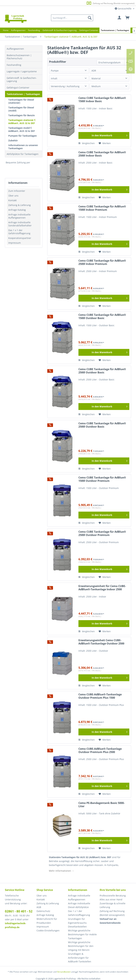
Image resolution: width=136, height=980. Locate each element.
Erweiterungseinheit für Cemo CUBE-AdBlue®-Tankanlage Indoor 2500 (102, 588)
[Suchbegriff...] (72, 18)
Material (96, 78)
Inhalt (54, 78)
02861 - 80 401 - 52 (19, 911)
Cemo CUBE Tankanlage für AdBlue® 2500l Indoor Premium (102, 262)
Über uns (13, 196)
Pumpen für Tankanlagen (23, 136)
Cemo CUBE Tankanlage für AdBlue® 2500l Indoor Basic (102, 154)
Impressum (15, 243)
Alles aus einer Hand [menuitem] (111, 899)
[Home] (6, 30)
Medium (96, 86)
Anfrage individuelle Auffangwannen (19, 216)
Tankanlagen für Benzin (22, 115)
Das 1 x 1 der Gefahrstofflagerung (19, 232)
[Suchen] (90, 18)
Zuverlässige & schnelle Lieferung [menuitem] (113, 905)
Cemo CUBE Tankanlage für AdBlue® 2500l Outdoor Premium (102, 533)
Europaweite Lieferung (64, 3)
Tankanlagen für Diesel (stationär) (21, 101)
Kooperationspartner (20, 238)
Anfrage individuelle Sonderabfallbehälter (20, 224)
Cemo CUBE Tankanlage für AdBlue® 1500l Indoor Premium (102, 208)
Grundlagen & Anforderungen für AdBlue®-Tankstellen (80, 958)
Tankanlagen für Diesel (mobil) (21, 109)
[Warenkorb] (128, 18)
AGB (39, 907)
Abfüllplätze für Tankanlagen (23, 154)
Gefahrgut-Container (18, 88)
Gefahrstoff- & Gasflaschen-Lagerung (22, 79)
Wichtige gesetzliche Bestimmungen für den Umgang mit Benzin (81, 946)
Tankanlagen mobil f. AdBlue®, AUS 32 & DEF (22, 129)
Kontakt (12, 200)
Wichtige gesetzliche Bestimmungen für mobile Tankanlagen (82, 934)
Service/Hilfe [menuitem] (123, 9)
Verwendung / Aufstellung (65, 86)
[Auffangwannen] (18, 30)
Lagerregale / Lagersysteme (22, 71)
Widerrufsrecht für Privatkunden (47, 921)
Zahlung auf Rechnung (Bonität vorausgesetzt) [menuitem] (112, 913)
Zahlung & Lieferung (19, 205)
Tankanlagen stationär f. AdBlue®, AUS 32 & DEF (22, 122)
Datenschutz (43, 911)
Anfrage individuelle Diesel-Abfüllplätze (79, 905)
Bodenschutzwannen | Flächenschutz (19, 57)
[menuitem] (72, 18)
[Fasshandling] (34, 30)
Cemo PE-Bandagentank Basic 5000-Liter (102, 805)
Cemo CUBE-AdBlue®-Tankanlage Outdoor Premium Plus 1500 (100, 696)
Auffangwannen (15, 49)
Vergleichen (87, 143)
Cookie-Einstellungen (48, 930)
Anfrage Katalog (17, 210)
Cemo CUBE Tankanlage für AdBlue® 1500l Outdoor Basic (102, 317)
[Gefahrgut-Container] (89, 30)
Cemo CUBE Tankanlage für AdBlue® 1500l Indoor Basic (102, 100)
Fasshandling (14, 65)
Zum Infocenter (17, 191)
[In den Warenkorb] (104, 135)
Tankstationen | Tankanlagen (23, 94)
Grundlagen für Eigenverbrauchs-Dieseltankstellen (78, 923)
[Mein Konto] (120, 18)
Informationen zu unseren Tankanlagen (23, 147)
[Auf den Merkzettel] (105, 143)
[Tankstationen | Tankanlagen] (115, 30)
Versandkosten (64, 972)
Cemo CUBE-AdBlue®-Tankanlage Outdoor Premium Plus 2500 (100, 750)
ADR (94, 71)
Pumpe (55, 71)
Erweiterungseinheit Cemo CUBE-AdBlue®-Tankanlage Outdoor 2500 (101, 642)
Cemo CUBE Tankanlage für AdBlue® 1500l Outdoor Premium (102, 479)
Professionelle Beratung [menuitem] (113, 896)
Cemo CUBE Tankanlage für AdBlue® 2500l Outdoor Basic (102, 371)
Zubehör (13, 140)
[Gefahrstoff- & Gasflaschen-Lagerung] (60, 30)
